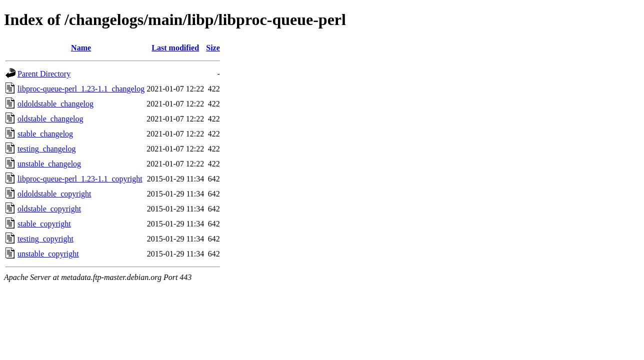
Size (213, 48)
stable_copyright (44, 224)
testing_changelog (46, 149)
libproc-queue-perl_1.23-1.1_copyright (80, 179)
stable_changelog (45, 134)
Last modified (175, 48)
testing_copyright (45, 239)
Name (81, 48)
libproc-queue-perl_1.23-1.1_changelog (81, 89)
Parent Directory (44, 74)
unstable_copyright (48, 254)
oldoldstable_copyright (54, 194)
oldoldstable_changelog (55, 104)
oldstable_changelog (50, 119)
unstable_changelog (49, 164)
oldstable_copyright (49, 209)
